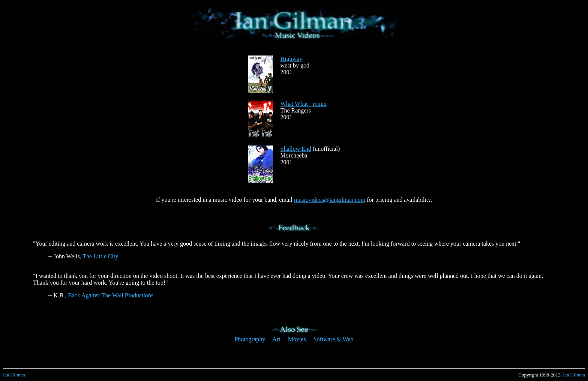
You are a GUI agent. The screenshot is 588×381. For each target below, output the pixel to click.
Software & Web (334, 339)
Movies (297, 339)
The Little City (100, 256)
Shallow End (296, 149)
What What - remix (304, 104)
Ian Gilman (14, 375)
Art (276, 339)
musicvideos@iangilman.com (330, 200)
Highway (292, 59)
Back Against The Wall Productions (111, 295)
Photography (250, 339)
